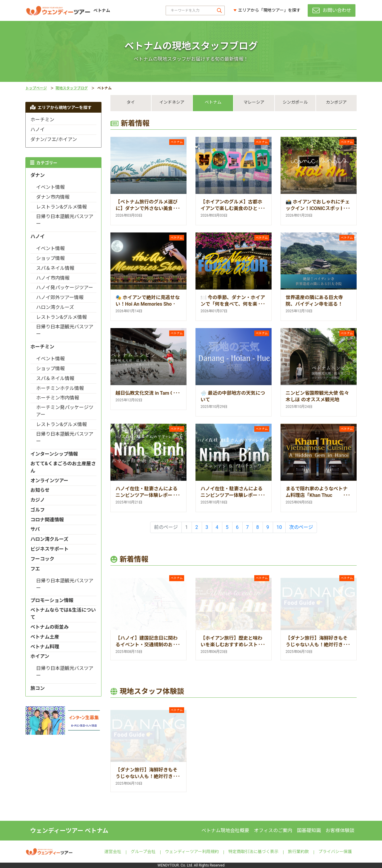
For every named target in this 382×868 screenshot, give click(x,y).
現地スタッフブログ (72, 88)
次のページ (301, 527)
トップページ (36, 88)
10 (279, 527)
